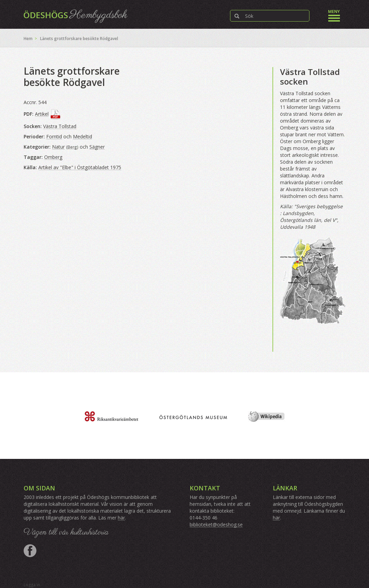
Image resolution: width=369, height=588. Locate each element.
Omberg (53, 157)
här (121, 518)
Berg (72, 147)
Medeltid (82, 136)
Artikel (42, 114)
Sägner (97, 147)
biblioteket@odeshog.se (216, 524)
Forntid (54, 136)
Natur (58, 147)
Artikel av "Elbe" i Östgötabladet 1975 (80, 167)
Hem (28, 39)
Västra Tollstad (60, 126)
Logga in (32, 585)
